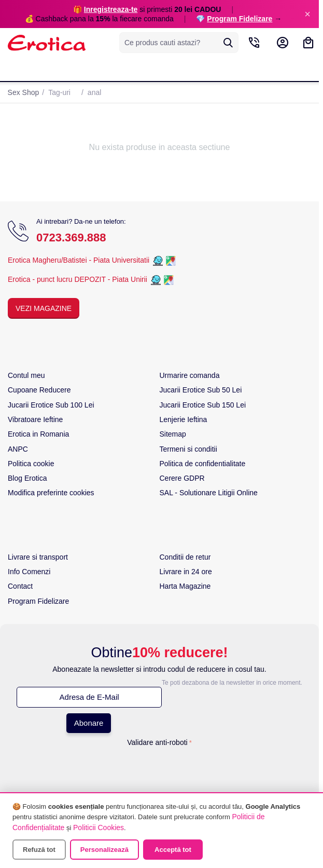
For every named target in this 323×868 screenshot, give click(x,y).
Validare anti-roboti (157, 742)
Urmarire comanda (190, 375)
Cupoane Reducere (39, 390)
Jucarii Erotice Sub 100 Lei (51, 405)
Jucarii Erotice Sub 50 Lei (201, 390)
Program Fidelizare (240, 19)
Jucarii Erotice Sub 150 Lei (203, 405)
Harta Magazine (185, 586)
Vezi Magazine (44, 308)
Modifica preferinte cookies (51, 493)
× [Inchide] (307, 14)
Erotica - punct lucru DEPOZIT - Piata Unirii (79, 279)
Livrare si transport (38, 557)
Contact (20, 586)
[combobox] (179, 43)
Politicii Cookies (99, 828)
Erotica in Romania (38, 434)
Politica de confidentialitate (203, 464)
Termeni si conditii (188, 449)
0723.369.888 (71, 238)
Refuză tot (39, 850)
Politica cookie (31, 464)
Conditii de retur (185, 557)
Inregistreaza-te (111, 9)
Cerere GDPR (182, 478)
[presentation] (160, 771)
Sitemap (173, 434)
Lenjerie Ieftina (184, 419)
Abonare (89, 723)
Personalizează (104, 850)
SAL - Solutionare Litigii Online (209, 493)
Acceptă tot (173, 850)
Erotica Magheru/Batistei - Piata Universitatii (79, 260)
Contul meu (26, 375)
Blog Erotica (27, 478)
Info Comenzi (29, 572)
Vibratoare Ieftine (35, 419)
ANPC (18, 449)
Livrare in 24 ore (186, 572)
